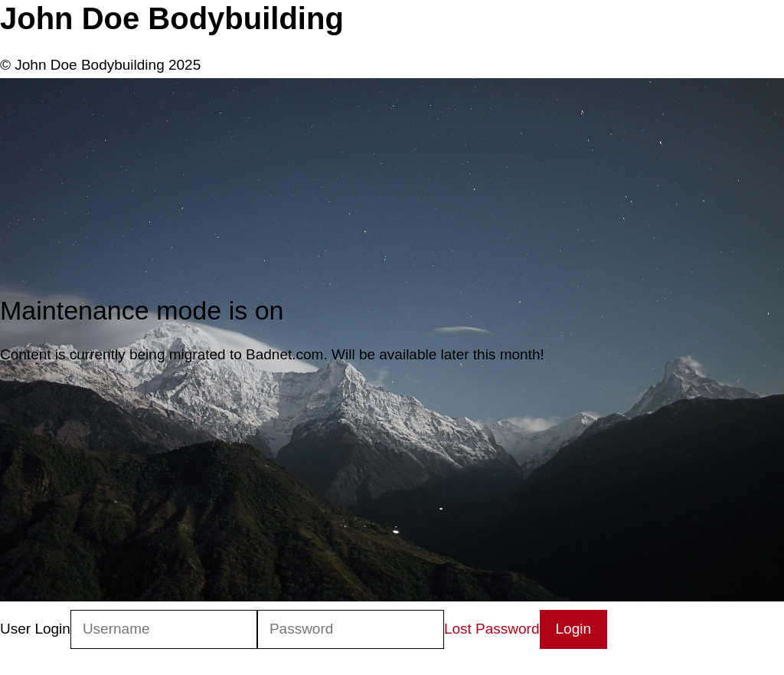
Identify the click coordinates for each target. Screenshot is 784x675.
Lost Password (492, 629)
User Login (35, 629)
